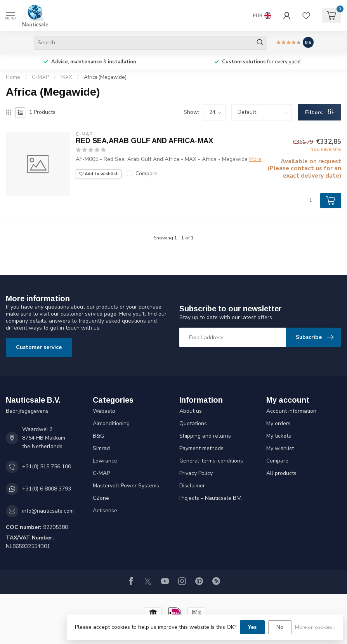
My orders (278, 423)
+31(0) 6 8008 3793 (47, 489)
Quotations (193, 423)
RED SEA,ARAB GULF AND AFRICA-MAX (144, 141)
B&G (98, 436)
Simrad (101, 448)
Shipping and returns (205, 436)
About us (191, 411)
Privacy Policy (196, 473)
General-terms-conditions (211, 461)
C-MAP (40, 77)
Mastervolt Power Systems (126, 486)
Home (13, 77)
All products (281, 473)
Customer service (39, 347)
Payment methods (201, 448)
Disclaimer (192, 486)
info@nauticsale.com (48, 511)
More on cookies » (315, 627)
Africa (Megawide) (105, 77)
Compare (147, 174)
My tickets (279, 436)
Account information (291, 411)
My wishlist (280, 448)
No (280, 627)
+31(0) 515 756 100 (47, 467)
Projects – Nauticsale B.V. (211, 498)
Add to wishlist (99, 174)
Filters (319, 113)
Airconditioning (111, 423)
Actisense (105, 510)
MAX (66, 77)
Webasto (104, 411)
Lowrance (105, 461)
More (255, 159)
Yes (252, 627)
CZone (101, 498)
